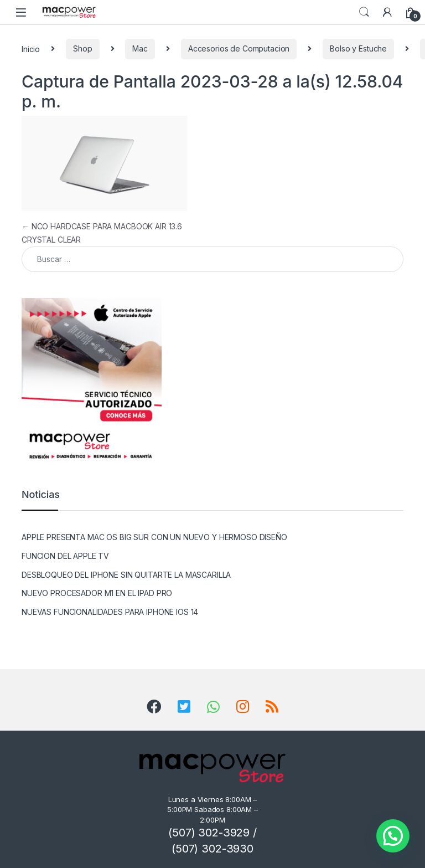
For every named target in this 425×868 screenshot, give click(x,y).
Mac (140, 48)
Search (364, 12)
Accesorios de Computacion (239, 48)
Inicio (31, 48)
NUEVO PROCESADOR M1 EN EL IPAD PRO (97, 593)
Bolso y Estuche (358, 48)
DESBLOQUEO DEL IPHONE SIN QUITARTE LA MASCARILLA (126, 575)
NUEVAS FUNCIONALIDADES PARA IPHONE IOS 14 (110, 612)
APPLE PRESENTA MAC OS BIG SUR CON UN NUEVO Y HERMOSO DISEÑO (154, 537)
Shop (82, 48)
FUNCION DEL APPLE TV (65, 556)
